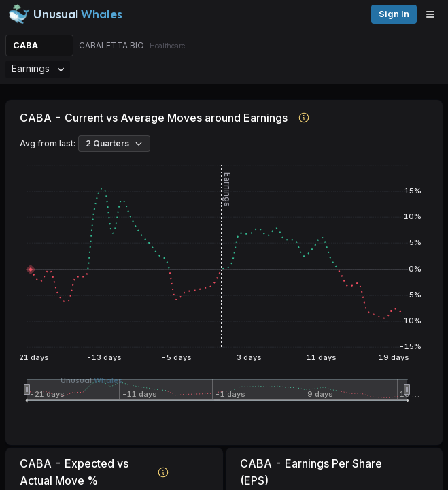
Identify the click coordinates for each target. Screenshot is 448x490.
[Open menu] (434, 14)
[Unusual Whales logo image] (65, 14)
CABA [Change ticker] (25, 45)
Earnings (38, 68)
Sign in (394, 14)
